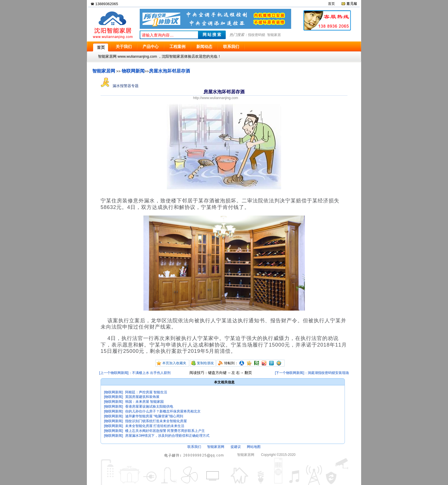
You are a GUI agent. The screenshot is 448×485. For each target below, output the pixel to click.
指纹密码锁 (257, 35)
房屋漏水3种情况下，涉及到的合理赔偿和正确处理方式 (167, 436)
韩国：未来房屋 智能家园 (144, 402)
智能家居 (274, 35)
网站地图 (254, 447)
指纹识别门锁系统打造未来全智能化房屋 (156, 421)
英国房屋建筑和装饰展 (142, 397)
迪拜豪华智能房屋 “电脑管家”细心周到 (154, 416)
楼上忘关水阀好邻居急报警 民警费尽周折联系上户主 (165, 431)
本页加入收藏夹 (174, 363)
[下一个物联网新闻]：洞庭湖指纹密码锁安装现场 (312, 373)
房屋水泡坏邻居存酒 (169, 71)
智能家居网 (104, 71)
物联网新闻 (133, 71)
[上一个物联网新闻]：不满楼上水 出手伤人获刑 (135, 373)
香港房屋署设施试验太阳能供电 (149, 406)
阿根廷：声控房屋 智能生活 (146, 392)
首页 (331, 4)
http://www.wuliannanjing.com (216, 98)
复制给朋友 (205, 363)
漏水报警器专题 (120, 86)
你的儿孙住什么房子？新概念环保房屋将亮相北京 (163, 411)
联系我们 (194, 447)
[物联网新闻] (114, 392)
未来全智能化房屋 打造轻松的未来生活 (155, 426)
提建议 (236, 447)
